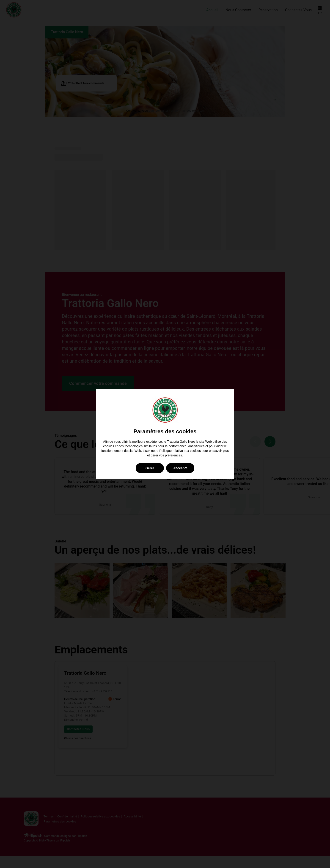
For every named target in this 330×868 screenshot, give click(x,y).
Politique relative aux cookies (180, 451)
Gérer (150, 468)
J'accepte (180, 468)
